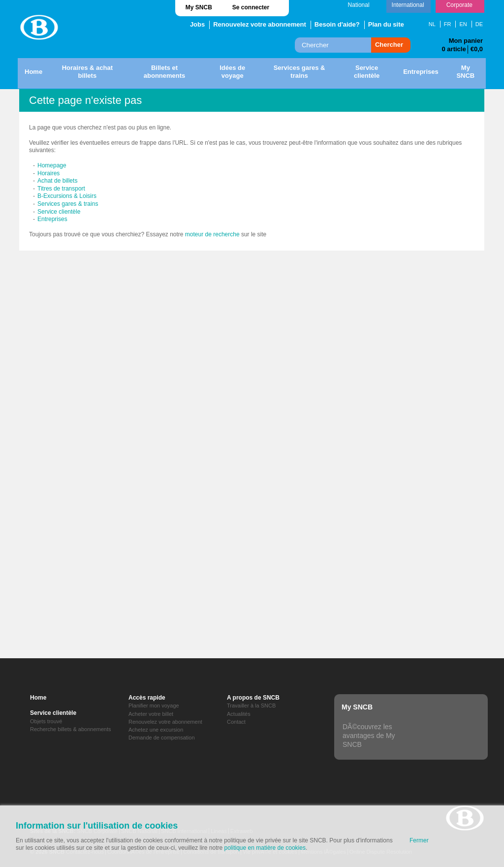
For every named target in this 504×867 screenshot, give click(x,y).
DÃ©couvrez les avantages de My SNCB (369, 736)
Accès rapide (147, 698)
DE (479, 24)
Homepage (52, 165)
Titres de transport (61, 189)
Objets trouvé (46, 721)
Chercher (389, 45)
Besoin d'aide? (337, 24)
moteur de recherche (212, 234)
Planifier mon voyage (154, 706)
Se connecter (251, 7)
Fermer (419, 840)
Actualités (239, 714)
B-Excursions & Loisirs (67, 196)
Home (38, 698)
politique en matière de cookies (265, 848)
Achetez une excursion (156, 730)
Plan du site (386, 24)
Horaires (48, 173)
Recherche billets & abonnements (70, 729)
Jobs (197, 24)
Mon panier (466, 41)
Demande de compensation (162, 738)
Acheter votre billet (151, 714)
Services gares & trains (68, 204)
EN (463, 24)
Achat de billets (57, 181)
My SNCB (199, 7)
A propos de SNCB (253, 698)
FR (448, 24)
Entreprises (52, 219)
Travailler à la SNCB (251, 706)
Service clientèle (59, 212)
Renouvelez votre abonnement (260, 24)
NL (432, 24)
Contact (236, 722)
